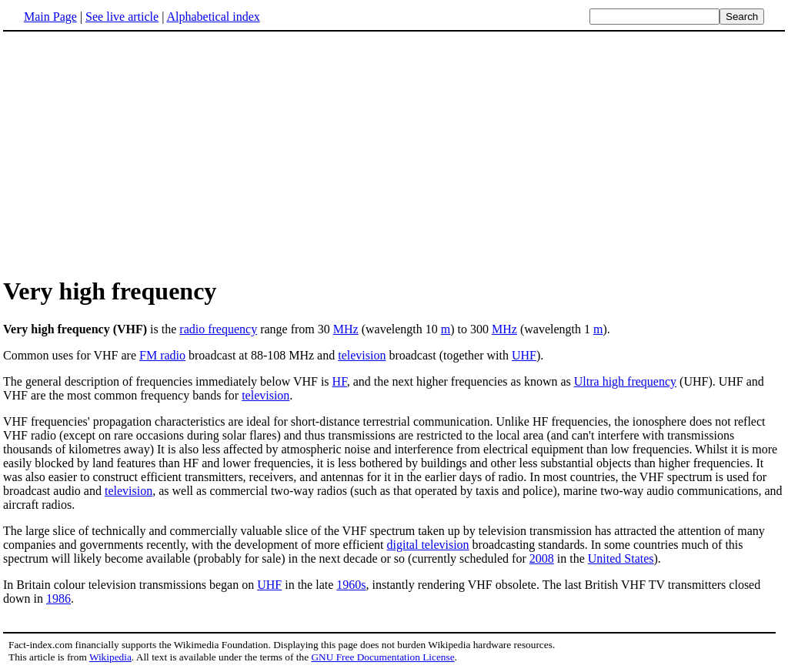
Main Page (50, 17)
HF (340, 381)
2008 (542, 558)
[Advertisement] (132, 153)
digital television (428, 545)
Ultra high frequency (625, 381)
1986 (58, 598)
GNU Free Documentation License (382, 657)
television (362, 355)
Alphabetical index (213, 17)
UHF (524, 355)
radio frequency (218, 329)
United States (621, 558)
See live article (122, 17)
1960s (351, 585)
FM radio (162, 355)
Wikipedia (110, 657)
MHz (346, 329)
